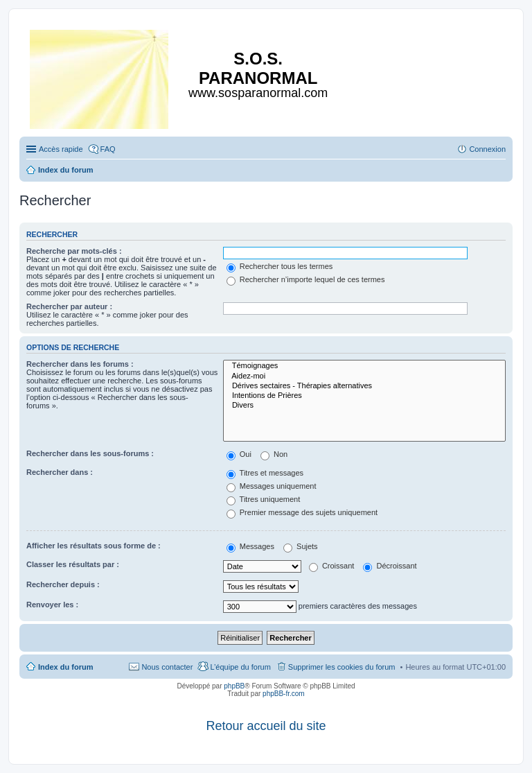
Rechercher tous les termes (280, 266)
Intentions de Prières (364, 396)
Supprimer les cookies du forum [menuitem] (342, 667)
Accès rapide (61, 149)
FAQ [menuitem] (108, 149)
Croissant (332, 566)
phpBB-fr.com (284, 694)
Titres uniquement (264, 499)
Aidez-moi (364, 376)
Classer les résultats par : (73, 564)
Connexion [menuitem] (487, 149)
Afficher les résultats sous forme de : (94, 546)
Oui (239, 454)
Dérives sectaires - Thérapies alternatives (364, 386)
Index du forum (65, 667)
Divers (364, 406)
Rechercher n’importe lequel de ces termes (306, 279)
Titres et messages (265, 473)
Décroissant (390, 566)
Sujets (301, 546)
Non (274, 454)
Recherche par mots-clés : (74, 251)
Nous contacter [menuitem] (167, 667)
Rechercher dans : (60, 472)
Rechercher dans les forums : (80, 364)
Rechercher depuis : (63, 584)
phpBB (234, 686)
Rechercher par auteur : (69, 306)
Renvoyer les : (52, 605)
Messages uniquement (272, 486)
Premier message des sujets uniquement (302, 512)
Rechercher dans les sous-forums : (90, 453)
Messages (250, 546)
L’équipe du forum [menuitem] (240, 667)
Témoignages (364, 366)
